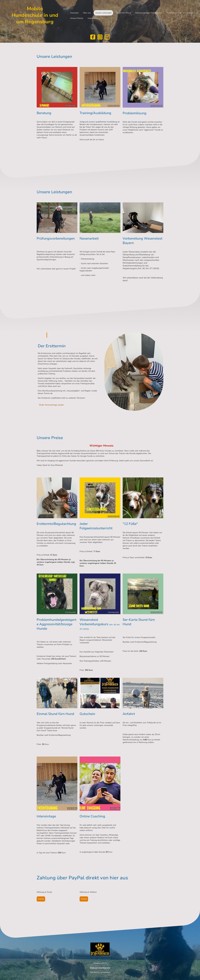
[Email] (107, 37)
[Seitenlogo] (35, 28)
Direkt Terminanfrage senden (51, 405)
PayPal (41, 899)
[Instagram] (100, 37)
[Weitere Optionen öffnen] (103, 18)
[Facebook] (93, 37)
